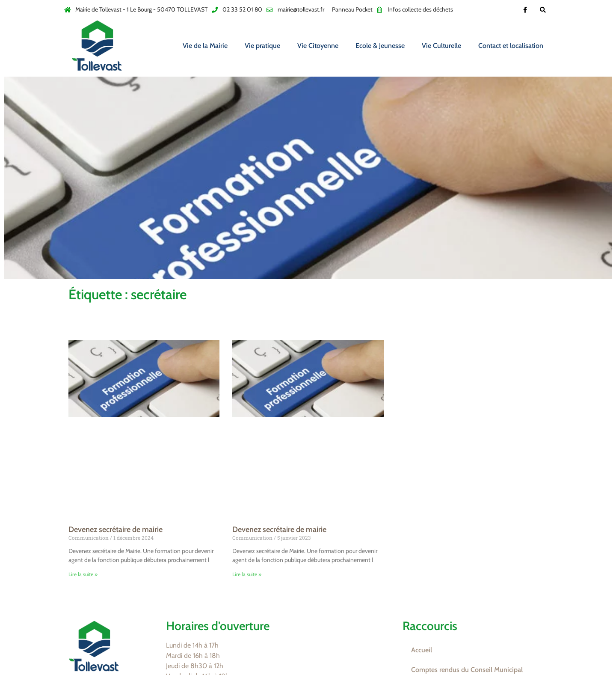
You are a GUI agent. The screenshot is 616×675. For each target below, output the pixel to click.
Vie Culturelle (441, 46)
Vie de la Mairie (205, 46)
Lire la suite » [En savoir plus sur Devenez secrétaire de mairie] (83, 574)
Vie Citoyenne (318, 46)
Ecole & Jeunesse (380, 46)
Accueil (422, 650)
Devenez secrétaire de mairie (115, 529)
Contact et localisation (511, 46)
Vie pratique (262, 46)
